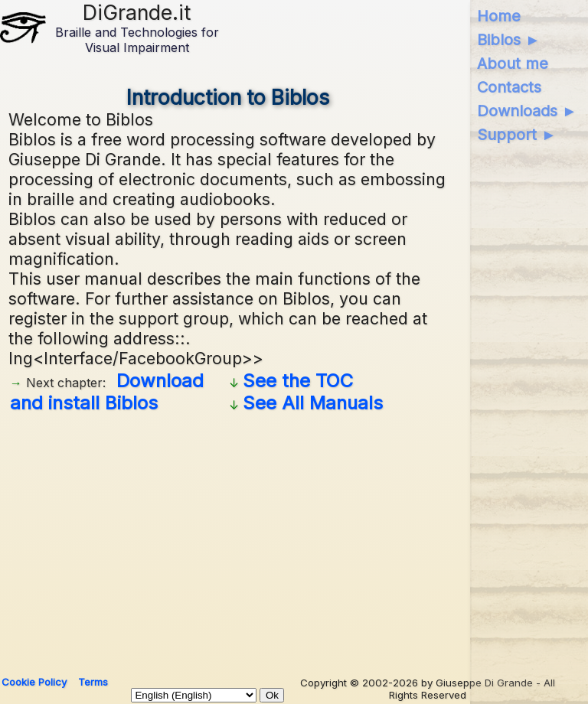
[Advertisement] (294, 539)
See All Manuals (313, 403)
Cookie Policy (34, 682)
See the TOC (298, 381)
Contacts (509, 87)
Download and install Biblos (107, 392)
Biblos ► (509, 40)
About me (513, 64)
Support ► (517, 135)
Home (499, 16)
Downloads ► (527, 111)
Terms (93, 682)
